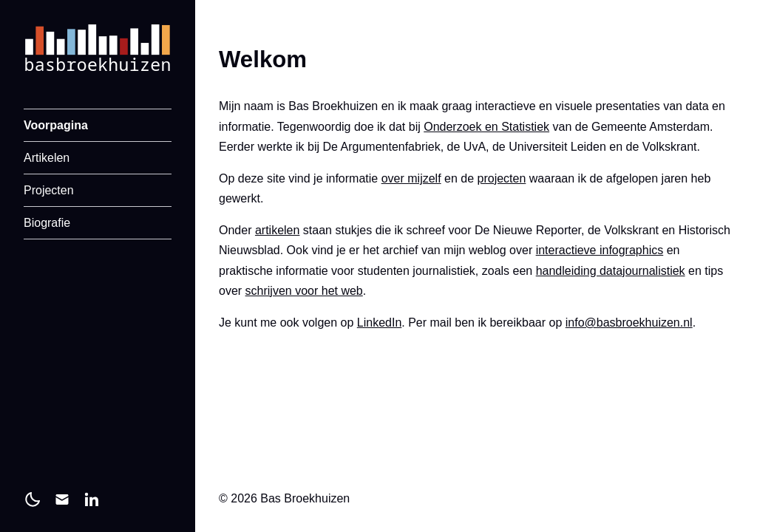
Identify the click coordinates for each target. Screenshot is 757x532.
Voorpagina (56, 125)
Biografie (47, 223)
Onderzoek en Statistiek (486, 127)
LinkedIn (380, 323)
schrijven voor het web (304, 291)
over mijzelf (411, 178)
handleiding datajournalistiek (611, 271)
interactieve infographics (600, 250)
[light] (33, 499)
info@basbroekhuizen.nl (629, 323)
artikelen (277, 230)
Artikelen (47, 158)
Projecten (49, 190)
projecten (502, 178)
